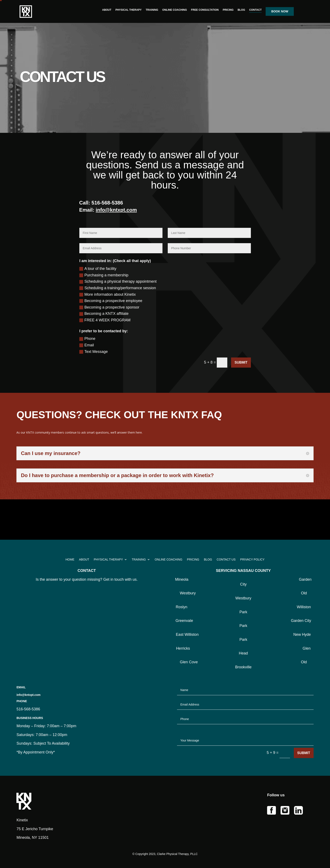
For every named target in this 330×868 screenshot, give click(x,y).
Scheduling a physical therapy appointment (118, 281)
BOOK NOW (280, 11)
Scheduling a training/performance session (118, 288)
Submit (241, 362)
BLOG (241, 10)
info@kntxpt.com (116, 210)
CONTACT (255, 10)
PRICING (228, 10)
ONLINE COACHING (175, 10)
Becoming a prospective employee (111, 301)
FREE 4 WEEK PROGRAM (105, 320)
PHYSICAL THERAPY (129, 10)
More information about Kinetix (108, 294)
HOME (70, 560)
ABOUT (107, 10)
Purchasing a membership (104, 275)
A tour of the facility (98, 269)
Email (87, 345)
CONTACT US (226, 560)
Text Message (94, 352)
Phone (87, 339)
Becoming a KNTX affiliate (104, 314)
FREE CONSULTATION (205, 10)
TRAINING (152, 10)
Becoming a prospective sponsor (109, 307)
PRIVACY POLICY (252, 560)
